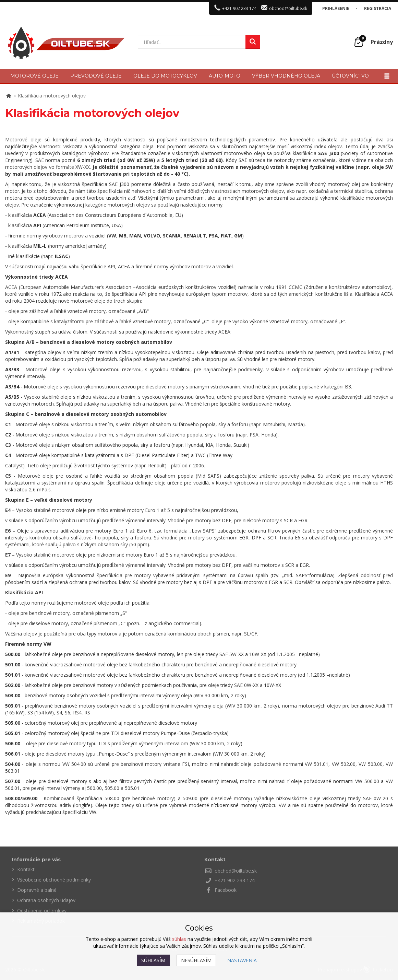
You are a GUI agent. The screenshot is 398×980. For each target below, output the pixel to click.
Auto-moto (225, 76)
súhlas (179, 939)
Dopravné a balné (37, 890)
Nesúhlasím (196, 960)
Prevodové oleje (96, 76)
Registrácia (378, 8)
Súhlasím (153, 960)
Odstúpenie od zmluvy (42, 911)
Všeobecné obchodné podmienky (54, 880)
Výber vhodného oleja (286, 76)
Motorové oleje (34, 76)
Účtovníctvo (350, 76)
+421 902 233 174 (239, 8)
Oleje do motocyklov (165, 76)
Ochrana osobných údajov (46, 900)
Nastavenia (242, 960)
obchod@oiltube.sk (288, 8)
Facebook (226, 890)
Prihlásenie (336, 8)
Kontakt (26, 869)
